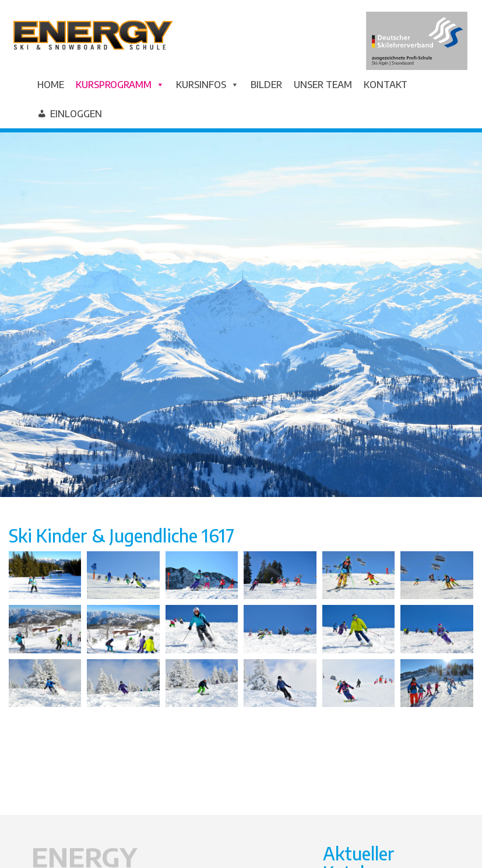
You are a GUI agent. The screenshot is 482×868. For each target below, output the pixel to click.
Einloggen (76, 114)
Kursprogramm (120, 85)
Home (51, 85)
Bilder (266, 85)
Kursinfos (207, 85)
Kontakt (386, 85)
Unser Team (323, 85)
